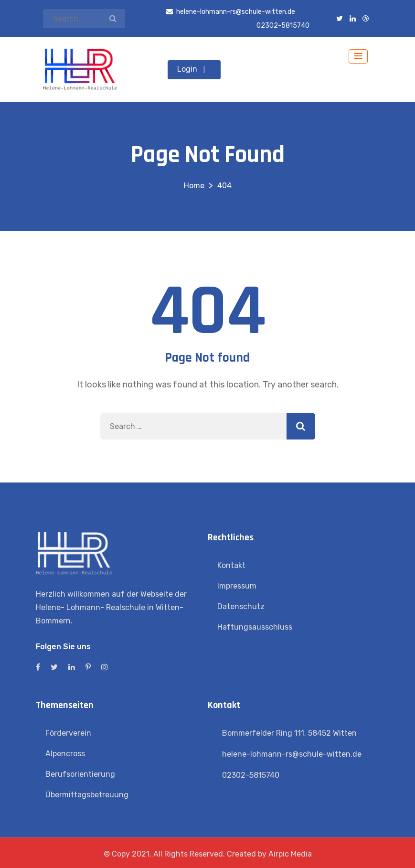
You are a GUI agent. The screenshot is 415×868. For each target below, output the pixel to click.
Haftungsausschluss (255, 627)
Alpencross (65, 754)
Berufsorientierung (80, 774)
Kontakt (231, 565)
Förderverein (68, 733)
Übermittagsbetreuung (87, 795)
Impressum (237, 586)
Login (187, 69)
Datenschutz (241, 606)
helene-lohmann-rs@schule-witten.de (292, 754)
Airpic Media (290, 854)
